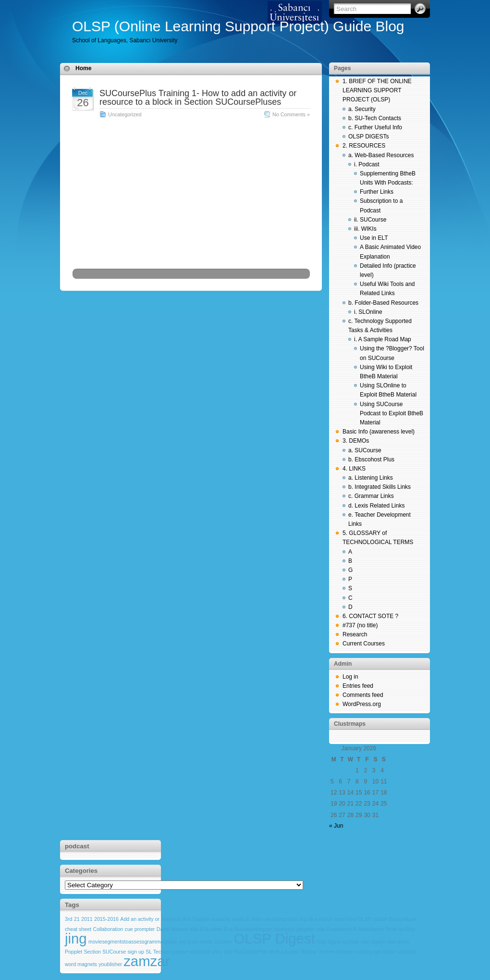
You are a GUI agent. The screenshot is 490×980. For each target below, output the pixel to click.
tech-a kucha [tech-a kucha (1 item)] (284, 952)
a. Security (362, 109)
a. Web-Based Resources (381, 155)
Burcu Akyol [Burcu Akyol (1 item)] (402, 919)
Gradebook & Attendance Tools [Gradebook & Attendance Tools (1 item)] (361, 929)
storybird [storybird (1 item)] (200, 952)
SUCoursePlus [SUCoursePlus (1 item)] (251, 952)
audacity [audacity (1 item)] (221, 919)
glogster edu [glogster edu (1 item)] (311, 929)
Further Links (377, 192)
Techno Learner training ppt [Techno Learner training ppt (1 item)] (350, 952)
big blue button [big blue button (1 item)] (317, 919)
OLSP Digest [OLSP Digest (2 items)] (275, 938)
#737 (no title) (360, 625)
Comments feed (363, 695)
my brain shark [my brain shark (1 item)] (196, 942)
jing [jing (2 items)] (76, 938)
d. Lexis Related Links (376, 506)
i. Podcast (367, 164)
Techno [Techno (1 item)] (308, 952)
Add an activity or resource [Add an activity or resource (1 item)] (150, 919)
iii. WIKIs (365, 229)
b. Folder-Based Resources (383, 303)
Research (355, 634)
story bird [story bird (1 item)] (222, 952)
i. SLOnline (368, 312)
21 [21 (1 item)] (77, 919)
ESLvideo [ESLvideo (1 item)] (211, 929)
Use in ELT (374, 238)
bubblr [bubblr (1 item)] (380, 919)
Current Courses (364, 644)
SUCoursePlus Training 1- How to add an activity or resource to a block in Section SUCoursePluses (198, 98)
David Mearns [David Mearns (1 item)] (172, 929)
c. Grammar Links (371, 496)
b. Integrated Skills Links (380, 487)
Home (83, 68)
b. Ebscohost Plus (371, 459)
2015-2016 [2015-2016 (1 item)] (106, 919)
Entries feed (358, 686)
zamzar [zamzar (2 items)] (147, 961)
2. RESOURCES (364, 146)
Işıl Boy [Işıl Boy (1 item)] (407, 929)
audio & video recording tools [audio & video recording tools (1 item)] (265, 919)
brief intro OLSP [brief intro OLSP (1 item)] (353, 919)
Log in (350, 677)
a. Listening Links (371, 478)
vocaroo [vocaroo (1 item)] (407, 952)
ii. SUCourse (370, 220)
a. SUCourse (365, 450)
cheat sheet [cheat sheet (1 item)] (78, 929)
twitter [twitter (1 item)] (389, 952)
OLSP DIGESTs (368, 136)
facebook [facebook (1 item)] (285, 929)
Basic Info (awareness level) (379, 432)
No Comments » (291, 114)
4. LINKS (354, 469)
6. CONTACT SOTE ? (370, 616)
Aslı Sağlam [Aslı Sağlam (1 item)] (196, 919)
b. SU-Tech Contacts (375, 118)
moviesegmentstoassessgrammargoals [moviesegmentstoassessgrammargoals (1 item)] (133, 942)
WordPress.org (362, 704)
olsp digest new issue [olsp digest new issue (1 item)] (385, 942)
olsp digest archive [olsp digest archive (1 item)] (338, 942)
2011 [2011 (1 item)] (87, 919)
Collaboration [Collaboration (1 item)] (108, 929)
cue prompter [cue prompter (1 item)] (140, 929)
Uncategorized (125, 114)
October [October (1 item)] (223, 942)
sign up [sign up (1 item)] (136, 952)
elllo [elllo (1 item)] (194, 929)
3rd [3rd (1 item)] (68, 919)
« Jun (336, 826)
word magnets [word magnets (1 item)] (81, 964)
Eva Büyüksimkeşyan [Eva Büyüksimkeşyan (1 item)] (248, 929)
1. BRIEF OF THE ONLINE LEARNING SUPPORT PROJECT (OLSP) (377, 90)
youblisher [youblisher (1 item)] (110, 964)
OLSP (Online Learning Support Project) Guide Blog (238, 26)
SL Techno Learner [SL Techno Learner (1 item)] (167, 952)
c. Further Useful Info (375, 127)
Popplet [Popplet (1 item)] (73, 952)
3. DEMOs (356, 441)
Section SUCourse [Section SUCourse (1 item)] (105, 952)
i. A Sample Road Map (383, 339)
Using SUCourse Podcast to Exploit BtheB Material (392, 413)
